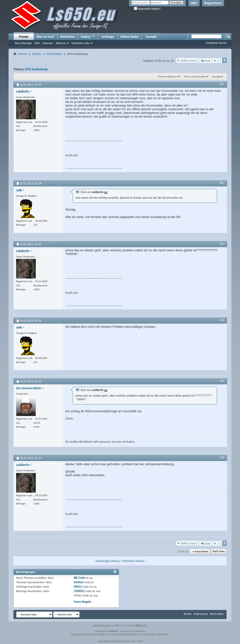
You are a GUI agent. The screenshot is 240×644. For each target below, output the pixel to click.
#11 (222, 84)
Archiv (187, 614)
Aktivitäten (67, 37)
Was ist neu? (46, 37)
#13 (222, 244)
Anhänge (108, 37)
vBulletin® (114, 631)
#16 (222, 458)
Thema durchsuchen (195, 77)
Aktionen (61, 43)
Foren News (54, 54)
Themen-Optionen (168, 77)
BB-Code (79, 578)
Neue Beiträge (23, 43)
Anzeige (216, 77)
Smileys (79, 582)
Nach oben (219, 552)
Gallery (88, 36)
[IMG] (78, 587)
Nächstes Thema (133, 561)
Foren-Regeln (82, 602)
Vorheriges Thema (108, 561)
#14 (222, 320)
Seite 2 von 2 (189, 60)
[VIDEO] (79, 591)
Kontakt (151, 37)
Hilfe (194, 3)
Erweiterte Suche (216, 43)
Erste (205, 61)
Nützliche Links (81, 43)
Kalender (48, 43)
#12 (222, 183)
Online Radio (130, 37)
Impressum (201, 614)
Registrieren (213, 3)
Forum (24, 37)
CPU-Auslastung (36, 69)
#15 (222, 381)
